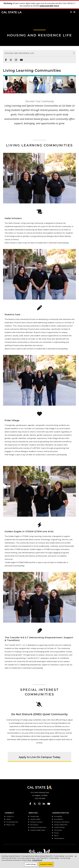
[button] (74, 12)
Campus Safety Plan (61, 825)
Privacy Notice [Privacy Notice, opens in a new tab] (37, 862)
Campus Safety (35, 819)
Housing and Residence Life (39, 35)
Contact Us (10, 817)
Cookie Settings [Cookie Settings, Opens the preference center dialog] (31, 866)
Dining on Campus (36, 822)
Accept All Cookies (46, 866)
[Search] (71, 12)
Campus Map (35, 817)
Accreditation (59, 819)
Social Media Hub (12, 822)
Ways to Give (11, 825)
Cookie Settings (59, 827)
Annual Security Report (62, 822)
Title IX (56, 836)
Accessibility (58, 817)
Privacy (56, 833)
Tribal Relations (59, 838)
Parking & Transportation (38, 827)
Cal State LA (12, 12)
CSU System (58, 830)
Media (8, 819)
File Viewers (34, 825)
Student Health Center (38, 830)
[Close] (76, 858)
